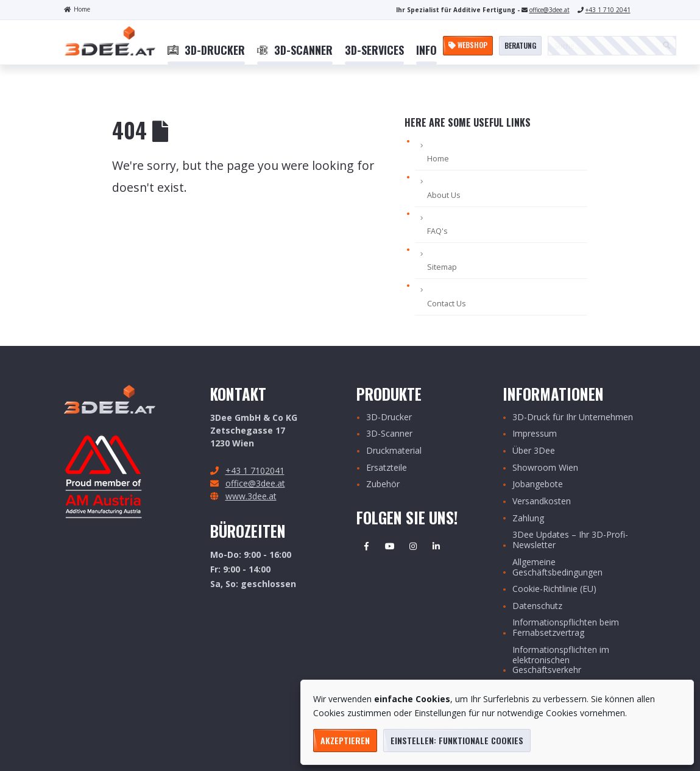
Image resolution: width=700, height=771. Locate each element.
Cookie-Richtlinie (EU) (554, 589)
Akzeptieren (345, 740)
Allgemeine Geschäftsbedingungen (557, 568)
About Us (444, 195)
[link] (206, 51)
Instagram (413, 546)
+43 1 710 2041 (608, 10)
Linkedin (436, 546)
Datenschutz (537, 606)
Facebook (367, 546)
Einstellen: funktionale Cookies (457, 740)
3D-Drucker (389, 417)
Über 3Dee (534, 451)
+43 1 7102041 (255, 470)
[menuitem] (206, 51)
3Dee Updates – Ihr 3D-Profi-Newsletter (570, 540)
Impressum (535, 434)
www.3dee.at (251, 496)
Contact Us (447, 304)
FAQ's (437, 231)
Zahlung (528, 519)
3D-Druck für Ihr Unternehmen (573, 417)
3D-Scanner (389, 434)
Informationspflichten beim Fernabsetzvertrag (566, 628)
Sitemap (442, 267)
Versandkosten (542, 502)
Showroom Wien (545, 468)
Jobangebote (538, 484)
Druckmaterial (394, 451)
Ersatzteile (387, 468)
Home (77, 9)
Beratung (520, 45)
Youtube (390, 546)
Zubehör (383, 484)
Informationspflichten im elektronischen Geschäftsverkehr (561, 660)
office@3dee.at (550, 10)
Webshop (468, 45)
